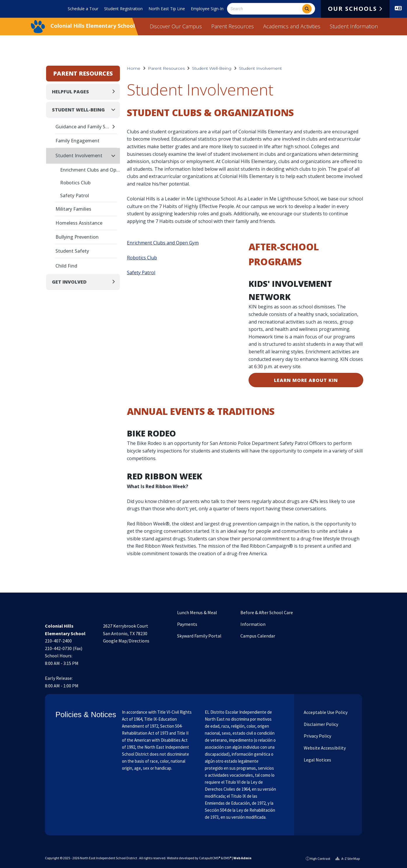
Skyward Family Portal (199, 636)
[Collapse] (115, 110)
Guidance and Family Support (83, 127)
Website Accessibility (324, 748)
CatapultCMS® (210, 858)
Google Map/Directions (126, 641)
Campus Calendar (258, 636)
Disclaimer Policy (320, 724)
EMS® (227, 858)
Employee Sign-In (207, 9)
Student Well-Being (212, 68)
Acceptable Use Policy (325, 712)
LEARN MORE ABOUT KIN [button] (306, 380)
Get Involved (69, 282)
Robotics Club (142, 258)
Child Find (66, 266)
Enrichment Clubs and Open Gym (163, 243)
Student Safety (72, 251)
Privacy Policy (317, 736)
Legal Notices (317, 760)
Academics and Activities (292, 26)
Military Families (73, 209)
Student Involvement (260, 68)
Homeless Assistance (79, 223)
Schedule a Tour (83, 9)
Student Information (354, 26)
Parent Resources (233, 26)
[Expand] (115, 91)
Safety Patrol (141, 273)
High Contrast (320, 859)
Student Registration (123, 9)
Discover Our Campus (176, 26)
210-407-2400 (58, 641)
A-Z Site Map (348, 859)
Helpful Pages (70, 92)
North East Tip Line (167, 9)
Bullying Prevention (77, 237)
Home (134, 68)
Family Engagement (77, 141)
